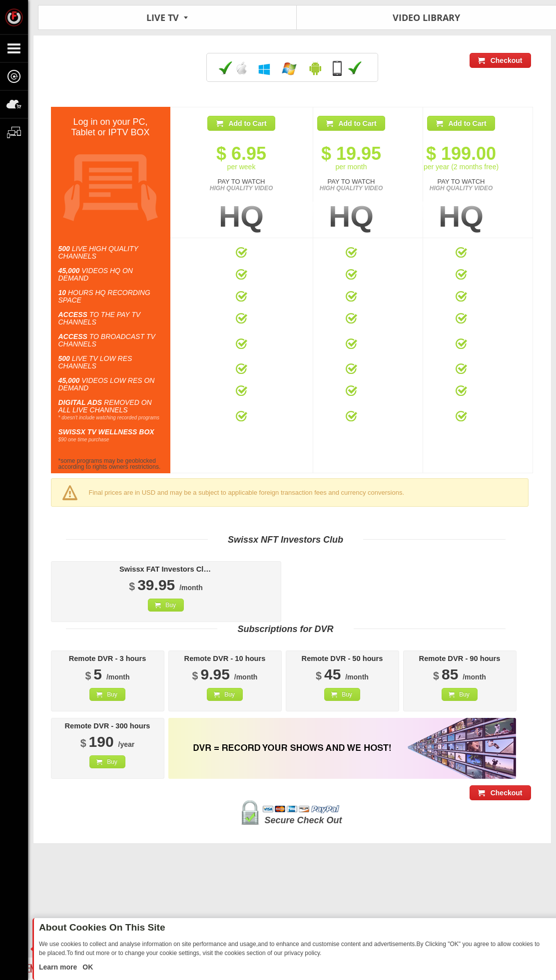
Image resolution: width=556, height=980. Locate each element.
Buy (171, 605)
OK (87, 967)
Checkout (507, 60)
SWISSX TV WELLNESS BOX (106, 432)
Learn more (59, 967)
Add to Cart (247, 123)
